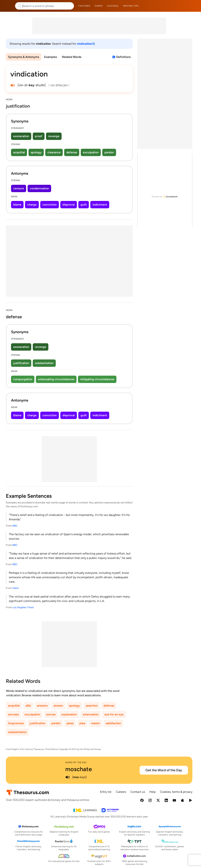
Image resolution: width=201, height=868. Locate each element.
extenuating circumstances (56, 379)
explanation (69, 714)
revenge (54, 136)
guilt (84, 205)
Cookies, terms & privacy (176, 792)
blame (17, 205)
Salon (16, 588)
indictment (100, 205)
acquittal (19, 152)
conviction (50, 205)
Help (152, 792)
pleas (70, 723)
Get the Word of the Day (164, 770)
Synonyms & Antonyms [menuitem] (24, 57)
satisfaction (113, 723)
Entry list (106, 792)
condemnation (39, 188)
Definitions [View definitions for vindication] (123, 57)
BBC (15, 526)
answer (58, 706)
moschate (79, 769)
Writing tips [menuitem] (131, 6)
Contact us (138, 792)
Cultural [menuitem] (113, 6)
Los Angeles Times (23, 607)
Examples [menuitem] (50, 57)
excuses (13, 714)
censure (19, 188)
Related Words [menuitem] (72, 57)
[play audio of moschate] (67, 777)
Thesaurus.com (8, 6)
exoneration (21, 136)
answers (42, 706)
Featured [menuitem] (84, 6)
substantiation (44, 363)
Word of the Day (76, 762)
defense (72, 152)
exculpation (91, 152)
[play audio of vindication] (13, 85)
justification (21, 363)
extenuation (91, 714)
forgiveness (16, 723)
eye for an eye (114, 714)
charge (32, 205)
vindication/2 (86, 44)
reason (95, 723)
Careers (121, 792)
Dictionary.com (193, 6)
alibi (28, 706)
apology (36, 152)
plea (82, 723)
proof (39, 136)
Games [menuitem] (99, 6)
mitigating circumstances (97, 379)
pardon (109, 152)
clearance (54, 152)
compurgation (23, 379)
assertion (92, 706)
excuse (51, 714)
